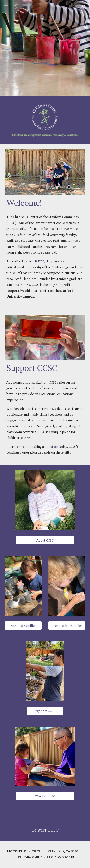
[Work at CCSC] (45, 796)
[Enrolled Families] (23, 626)
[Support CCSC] (45, 711)
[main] (45, 203)
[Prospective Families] (67, 626)
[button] (6, 7)
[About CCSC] (45, 540)
